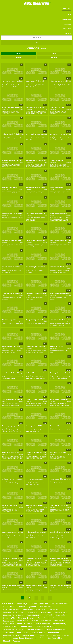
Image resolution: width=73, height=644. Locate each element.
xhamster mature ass (39, 604)
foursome (5, 324)
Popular (19, 53)
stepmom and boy (25, 624)
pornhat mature (38, 632)
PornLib (21, 269)
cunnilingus (53, 166)
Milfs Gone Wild (36, 3)
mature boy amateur (12, 641)
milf (14, 87)
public (21, 87)
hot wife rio (49, 615)
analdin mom (9, 607)
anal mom (35, 621)
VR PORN (68, 33)
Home (69, 15)
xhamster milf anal (23, 621)
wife (8, 113)
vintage (8, 246)
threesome (19, 193)
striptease (60, 246)
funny (31, 85)
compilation (57, 191)
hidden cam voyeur (46, 606)
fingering (33, 509)
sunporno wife (60, 615)
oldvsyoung (64, 379)
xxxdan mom (9, 621)
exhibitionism (43, 111)
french (4, 111)
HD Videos (54, 58)
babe (3, 350)
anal (3, 244)
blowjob (28, 244)
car (7, 85)
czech (58, 166)
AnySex (21, 136)
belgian (28, 589)
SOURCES (68, 24)
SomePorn (68, 295)
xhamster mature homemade (60, 635)
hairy (35, 85)
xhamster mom (26, 627)
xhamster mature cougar (13, 630)
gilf (13, 403)
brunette (36, 218)
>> (50, 598)
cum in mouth (62, 164)
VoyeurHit (45, 508)
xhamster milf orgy (11, 635)
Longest (19, 58)
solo (55, 564)
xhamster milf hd (32, 612)
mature (66, 85)
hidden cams (42, 377)
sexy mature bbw (55, 638)
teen (21, 138)
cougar (62, 138)
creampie (67, 138)
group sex (10, 324)
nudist (42, 85)
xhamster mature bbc (44, 627)
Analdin (22, 242)
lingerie (44, 456)
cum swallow (5, 564)
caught (36, 430)
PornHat (69, 83)
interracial (13, 111)
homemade (31, 166)
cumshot (11, 85)
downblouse (33, 377)
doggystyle (33, 244)
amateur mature (29, 635)
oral (68, 166)
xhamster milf (54, 632)
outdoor (17, 87)
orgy (14, 138)
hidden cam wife (8, 624)
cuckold (58, 111)
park (12, 405)
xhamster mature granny (13, 612)
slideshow (64, 538)
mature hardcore (59, 621)
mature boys (22, 604)
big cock (37, 111)
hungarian (58, 483)
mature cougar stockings (23, 638)
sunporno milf (54, 609)
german (4, 87)
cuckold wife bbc (34, 615)
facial (21, 456)
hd (7, 87)
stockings (52, 299)
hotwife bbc (40, 638)
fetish (36, 138)
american (52, 324)
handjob (16, 85)
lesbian (52, 350)
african (4, 297)
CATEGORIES (67, 19)
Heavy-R (21, 189)
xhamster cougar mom (27, 607)
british (58, 138)
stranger (35, 87)
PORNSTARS (67, 29)
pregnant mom (43, 635)
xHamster (21, 83)
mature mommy (60, 624)
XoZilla (46, 322)
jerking (10, 87)
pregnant (59, 538)
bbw (51, 138)
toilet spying (28, 609)
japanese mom (43, 618)
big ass (52, 218)
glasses (52, 140)
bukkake (8, 430)
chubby (62, 218)
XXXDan (21, 110)
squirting (52, 511)
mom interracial (46, 621)
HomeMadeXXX (67, 561)
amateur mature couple (58, 618)
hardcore (62, 166)
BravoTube (68, 534)
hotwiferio (6, 638)
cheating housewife (35, 630)
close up (37, 164)
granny (8, 111)
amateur (52, 85)
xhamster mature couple (13, 615)
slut (18, 405)
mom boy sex (23, 632)
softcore (43, 379)
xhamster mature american (59, 604)
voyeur (39, 87)
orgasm (34, 246)
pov (31, 87)
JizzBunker (45, 136)
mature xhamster (43, 624)
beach (27, 85)
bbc (51, 111)
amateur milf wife (8, 632)
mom (11, 138)
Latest (54, 53)
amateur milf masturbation (11, 609)
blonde (4, 85)
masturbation (29, 511)
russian (38, 193)
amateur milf (46, 612)
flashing (20, 85)
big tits (60, 85)
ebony (19, 191)
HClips (46, 110)
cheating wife (9, 618)
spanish (9, 511)
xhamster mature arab (56, 630)
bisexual (7, 350)
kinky (5, 138)
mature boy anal (41, 609)
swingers (41, 352)
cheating (60, 271)
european (33, 191)
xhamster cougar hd (61, 612)
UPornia (21, 216)
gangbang (9, 403)
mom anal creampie (26, 618)
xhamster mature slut (10, 626)
